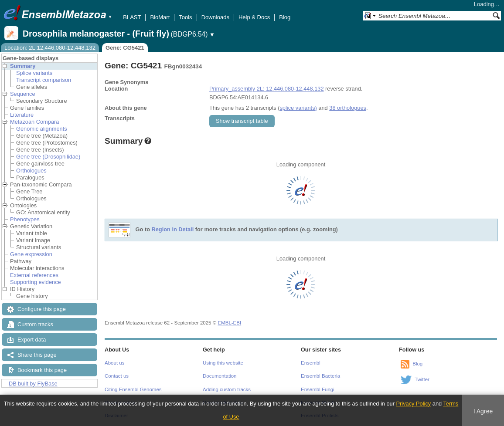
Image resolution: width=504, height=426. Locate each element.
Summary (23, 66)
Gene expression (31, 254)
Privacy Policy (414, 404)
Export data (32, 340)
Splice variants (34, 73)
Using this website (223, 363)
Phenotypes (25, 219)
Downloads (215, 17)
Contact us (117, 376)
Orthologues (31, 171)
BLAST (132, 17)
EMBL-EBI (229, 323)
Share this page (37, 355)
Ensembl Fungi (318, 389)
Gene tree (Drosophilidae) (48, 157)
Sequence (23, 94)
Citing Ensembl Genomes (133, 389)
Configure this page (42, 309)
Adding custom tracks (227, 389)
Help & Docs (254, 17)
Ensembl (311, 363)
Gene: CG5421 (125, 48)
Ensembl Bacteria (320, 376)
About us (114, 363)
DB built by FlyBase (33, 384)
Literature (22, 115)
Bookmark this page (42, 370)
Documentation (220, 376)
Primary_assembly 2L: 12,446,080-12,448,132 (267, 89)
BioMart (160, 17)
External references (34, 275)
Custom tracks (35, 324)
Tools (185, 17)
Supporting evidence (36, 282)
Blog (285, 17)
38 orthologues (348, 108)
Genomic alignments (42, 129)
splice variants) (298, 108)
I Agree (483, 411)
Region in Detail (173, 230)
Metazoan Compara (34, 122)
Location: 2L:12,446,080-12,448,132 (50, 48)
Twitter (422, 379)
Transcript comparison (44, 80)
